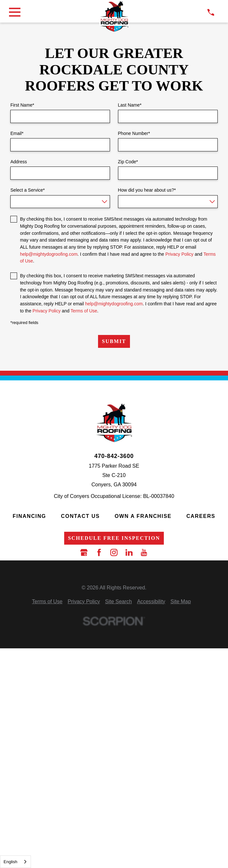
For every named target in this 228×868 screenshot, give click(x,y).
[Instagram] (114, 552)
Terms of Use (84, 311)
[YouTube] (144, 552)
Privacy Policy (179, 254)
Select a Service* (28, 190)
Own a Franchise (143, 516)
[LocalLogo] (114, 16)
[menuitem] (47, 601)
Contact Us (80, 516)
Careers (201, 516)
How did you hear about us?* (147, 190)
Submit (114, 341)
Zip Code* (128, 162)
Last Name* (130, 105)
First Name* (22, 105)
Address (19, 162)
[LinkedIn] (129, 552)
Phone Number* (134, 133)
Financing (29, 516)
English (10, 862)
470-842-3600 (114, 456)
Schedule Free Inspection (114, 538)
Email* (17, 133)
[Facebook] (99, 552)
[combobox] (15, 862)
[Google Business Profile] (84, 552)
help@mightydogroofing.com (49, 254)
